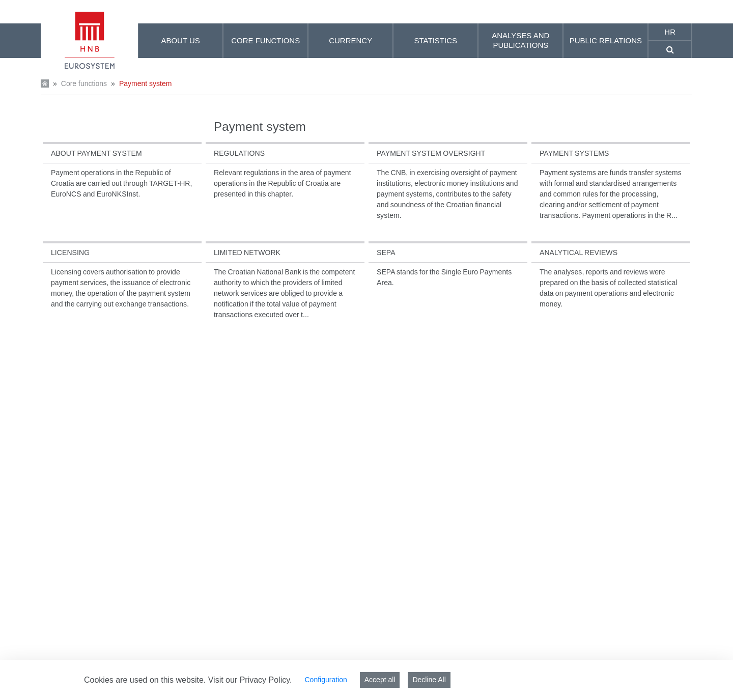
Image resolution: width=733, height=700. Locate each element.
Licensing (70, 253)
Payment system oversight (431, 153)
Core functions (84, 83)
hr (670, 32)
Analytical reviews (579, 253)
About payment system (96, 153)
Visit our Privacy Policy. (250, 680)
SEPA (386, 253)
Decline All (429, 680)
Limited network (247, 253)
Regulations (239, 153)
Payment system (145, 83)
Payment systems (574, 153)
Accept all (380, 680)
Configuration (326, 680)
